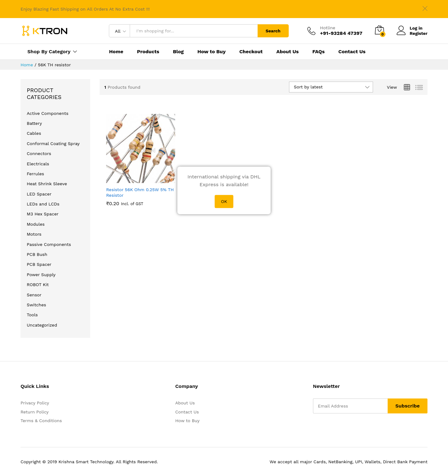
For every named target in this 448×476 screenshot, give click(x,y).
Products (148, 52)
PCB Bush (37, 254)
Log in (410, 28)
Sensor (34, 295)
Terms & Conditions (41, 421)
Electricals (38, 164)
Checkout (251, 52)
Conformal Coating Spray (53, 144)
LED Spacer (39, 194)
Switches (36, 305)
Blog (178, 52)
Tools (32, 315)
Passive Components (49, 244)
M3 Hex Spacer (43, 214)
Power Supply (41, 275)
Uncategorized (42, 325)
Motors (34, 234)
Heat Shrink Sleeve (47, 184)
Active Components (48, 113)
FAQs (319, 52)
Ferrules (35, 174)
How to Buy (211, 52)
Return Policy (35, 412)
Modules (36, 224)
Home (116, 52)
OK (224, 201)
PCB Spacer (39, 264)
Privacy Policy (35, 403)
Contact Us (352, 52)
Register (419, 33)
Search (273, 31)
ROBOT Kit (38, 285)
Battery (34, 123)
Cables (34, 133)
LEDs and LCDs (43, 204)
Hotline (328, 28)
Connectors (39, 153)
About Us (287, 52)
